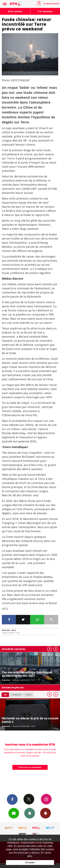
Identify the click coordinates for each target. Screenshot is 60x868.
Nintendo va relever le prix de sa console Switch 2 (30, 720)
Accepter (30, 862)
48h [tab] (5, 695)
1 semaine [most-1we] (16, 695)
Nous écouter (53, 4)
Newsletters (14, 813)
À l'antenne (45, 11)
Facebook (12, 799)
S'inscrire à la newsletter (30, 767)
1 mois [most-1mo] (28, 695)
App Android (45, 813)
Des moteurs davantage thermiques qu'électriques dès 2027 (27, 674)
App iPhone (30, 813)
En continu (15, 11)
